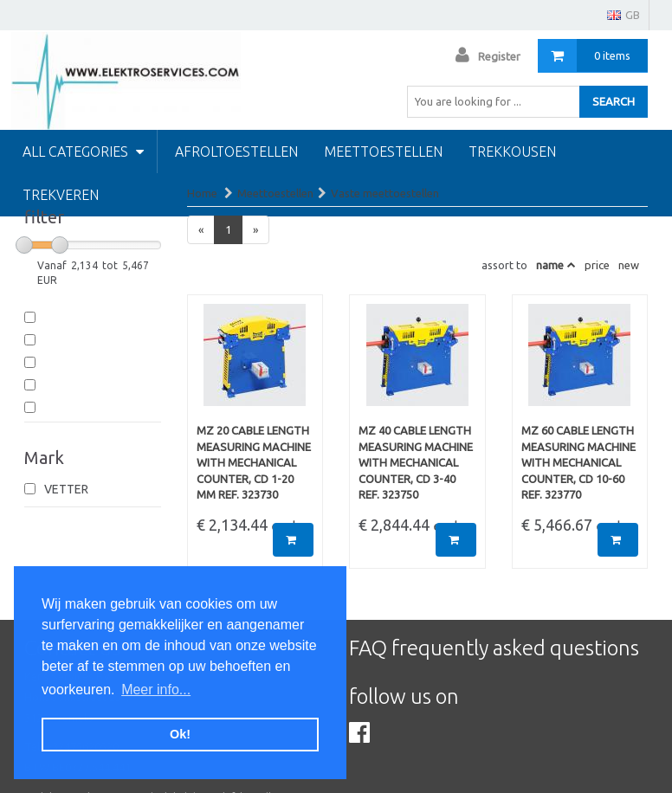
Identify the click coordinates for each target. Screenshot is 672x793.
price (597, 265)
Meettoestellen (383, 152)
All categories (83, 152)
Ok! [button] (180, 734)
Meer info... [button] (156, 690)
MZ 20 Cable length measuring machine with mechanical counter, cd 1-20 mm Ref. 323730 (254, 462)
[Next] (255, 230)
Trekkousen (512, 152)
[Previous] (201, 230)
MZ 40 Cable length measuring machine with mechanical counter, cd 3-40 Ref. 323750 (416, 462)
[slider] (24, 245)
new (629, 265)
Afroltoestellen (236, 152)
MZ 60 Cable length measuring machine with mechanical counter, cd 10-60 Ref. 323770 (578, 462)
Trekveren (61, 195)
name (550, 265)
